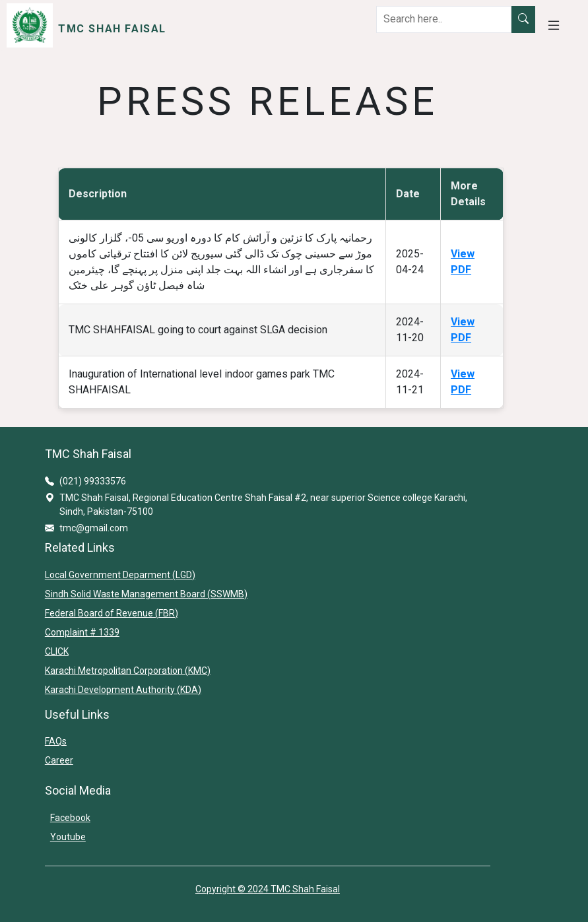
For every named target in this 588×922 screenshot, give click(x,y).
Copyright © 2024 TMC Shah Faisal (268, 889)
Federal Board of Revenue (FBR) (112, 613)
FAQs (56, 741)
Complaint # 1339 (82, 632)
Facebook (70, 818)
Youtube (68, 837)
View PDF (463, 262)
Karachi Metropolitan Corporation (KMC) (128, 671)
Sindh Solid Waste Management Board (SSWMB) (146, 594)
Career (59, 760)
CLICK (57, 651)
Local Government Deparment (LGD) (120, 575)
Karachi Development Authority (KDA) (123, 690)
